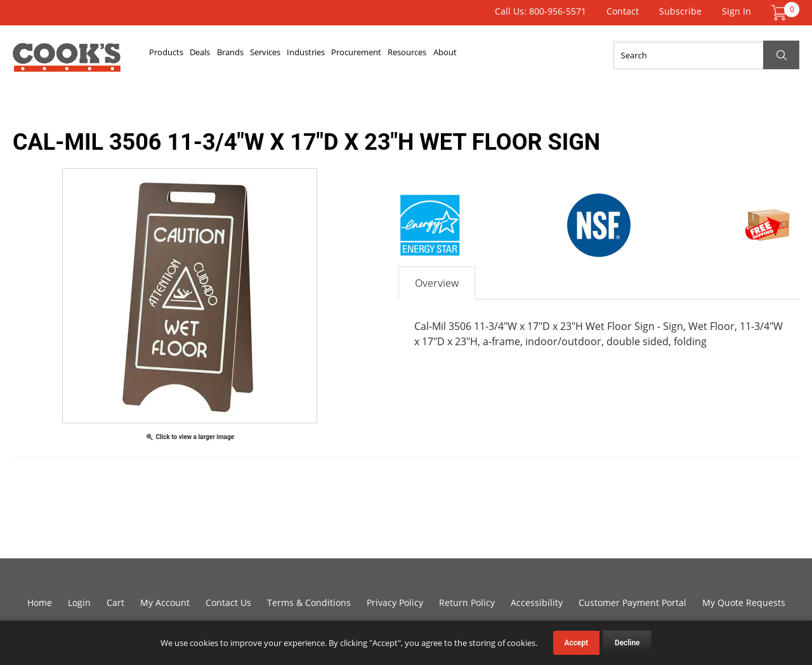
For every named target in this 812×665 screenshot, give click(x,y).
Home (40, 602)
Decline (627, 643)
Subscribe (680, 11)
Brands (281, 55)
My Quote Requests (744, 602)
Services (337, 55)
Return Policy (467, 602)
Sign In (737, 11)
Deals (232, 55)
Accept (576, 643)
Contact (623, 11)
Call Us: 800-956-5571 (540, 11)
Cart (115, 602)
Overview (437, 283)
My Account (165, 602)
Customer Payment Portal (632, 602)
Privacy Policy (395, 602)
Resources (551, 55)
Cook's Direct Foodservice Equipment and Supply (67, 62)
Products (177, 55)
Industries (400, 55)
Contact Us (228, 602)
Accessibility (537, 602)
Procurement (475, 55)
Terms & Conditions (309, 602)
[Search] (706, 55)
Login (79, 602)
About (610, 55)
